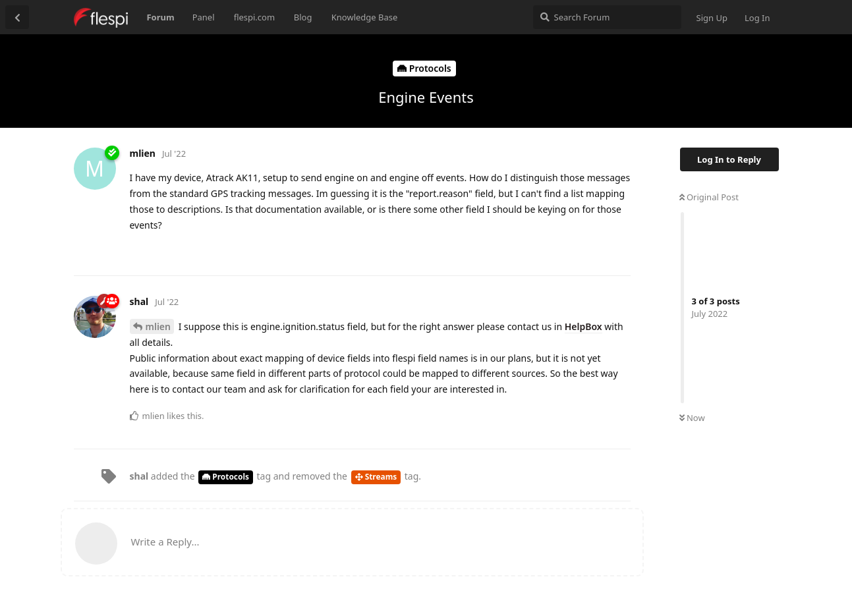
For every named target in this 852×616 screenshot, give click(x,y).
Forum (160, 17)
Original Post (709, 197)
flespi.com (254, 17)
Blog (303, 17)
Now (692, 418)
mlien (158, 326)
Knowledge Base (365, 17)
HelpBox (583, 326)
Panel (204, 17)
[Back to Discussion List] (17, 17)
